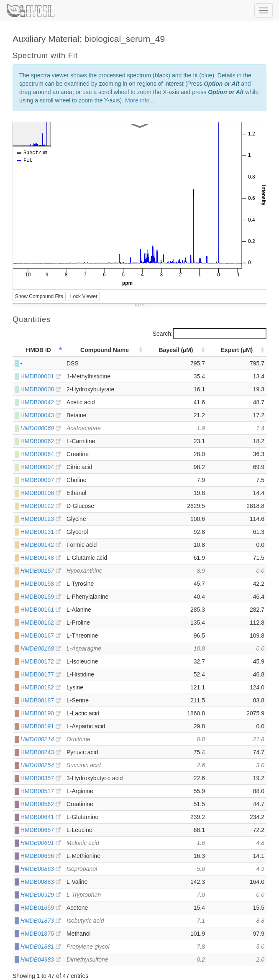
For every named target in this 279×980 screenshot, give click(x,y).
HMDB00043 (41, 415)
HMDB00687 (41, 830)
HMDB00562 (41, 804)
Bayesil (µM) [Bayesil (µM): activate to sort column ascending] (176, 350)
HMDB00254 (41, 765)
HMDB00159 (41, 597)
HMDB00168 (41, 648)
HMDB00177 (41, 674)
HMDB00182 (41, 687)
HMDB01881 (41, 947)
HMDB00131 (41, 532)
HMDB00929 (41, 895)
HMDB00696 (41, 856)
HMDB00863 (41, 869)
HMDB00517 (41, 791)
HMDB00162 (41, 623)
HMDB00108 (41, 493)
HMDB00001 (41, 376)
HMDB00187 (41, 700)
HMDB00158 (41, 584)
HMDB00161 (41, 610)
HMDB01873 (41, 921)
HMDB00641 (41, 817)
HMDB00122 (41, 506)
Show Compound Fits (39, 296)
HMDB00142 (41, 545)
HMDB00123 (41, 519)
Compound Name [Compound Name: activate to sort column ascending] (105, 350)
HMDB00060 (41, 428)
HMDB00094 (41, 467)
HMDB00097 (41, 480)
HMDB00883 (41, 882)
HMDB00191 (41, 726)
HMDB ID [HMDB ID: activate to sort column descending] (38, 350)
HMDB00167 (41, 635)
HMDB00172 (41, 661)
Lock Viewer (84, 296)
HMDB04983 (41, 960)
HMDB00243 (41, 752)
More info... (140, 100)
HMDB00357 (41, 778)
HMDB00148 (41, 558)
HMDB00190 (41, 713)
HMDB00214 (41, 739)
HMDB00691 (41, 843)
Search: (210, 334)
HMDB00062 (41, 441)
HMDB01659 (41, 908)
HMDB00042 (41, 402)
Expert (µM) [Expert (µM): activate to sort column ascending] (237, 350)
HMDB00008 (41, 389)
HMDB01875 (41, 934)
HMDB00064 (41, 454)
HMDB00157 (41, 571)
